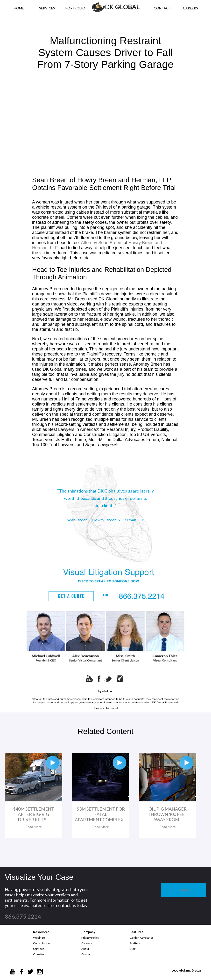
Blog (133, 949)
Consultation (41, 943)
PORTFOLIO (75, 8)
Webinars (39, 938)
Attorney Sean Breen (101, 243)
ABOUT (134, 8)
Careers (87, 943)
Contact (86, 954)
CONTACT (162, 8)
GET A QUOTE (184, 890)
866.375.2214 (23, 916)
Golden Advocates (142, 938)
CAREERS (190, 8)
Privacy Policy (90, 938)
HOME (19, 8)
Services (47, 8)
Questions (40, 954)
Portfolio (135, 943)
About (85, 949)
